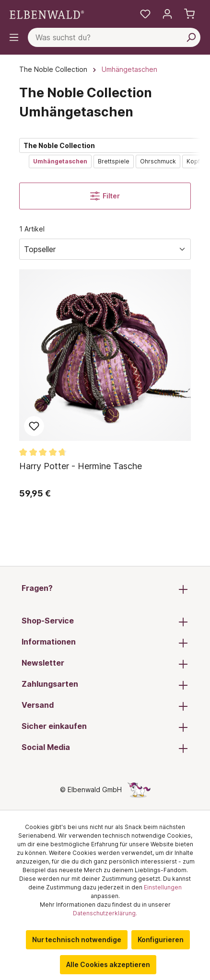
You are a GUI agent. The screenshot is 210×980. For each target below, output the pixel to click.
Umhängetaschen (60, 161)
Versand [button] (105, 706)
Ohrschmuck (158, 161)
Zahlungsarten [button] (105, 685)
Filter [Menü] (105, 196)
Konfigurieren (161, 940)
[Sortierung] (105, 249)
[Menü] (14, 37)
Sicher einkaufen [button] (105, 727)
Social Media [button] (105, 748)
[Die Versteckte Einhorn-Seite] (139, 790)
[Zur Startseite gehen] (47, 14)
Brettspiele (114, 161)
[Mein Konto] (167, 14)
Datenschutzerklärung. (105, 913)
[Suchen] (191, 37)
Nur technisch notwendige (77, 940)
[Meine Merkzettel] (145, 14)
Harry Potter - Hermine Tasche (81, 466)
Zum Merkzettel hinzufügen (34, 426)
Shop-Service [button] (105, 622)
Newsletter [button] (105, 664)
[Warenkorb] (189, 14)
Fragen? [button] (105, 589)
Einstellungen (163, 887)
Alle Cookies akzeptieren (108, 964)
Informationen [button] (105, 643)
